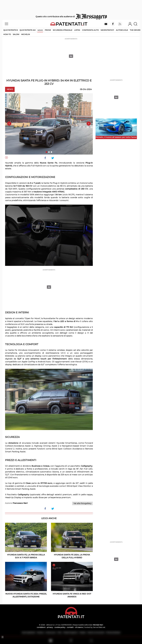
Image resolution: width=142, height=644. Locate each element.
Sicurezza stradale (63, 30)
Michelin (26, 34)
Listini (77, 30)
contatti (70, 627)
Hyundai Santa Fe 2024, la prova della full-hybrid (72, 556)
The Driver (135, 30)
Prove (48, 30)
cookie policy (60, 627)
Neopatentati (107, 30)
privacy (50, 627)
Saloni (16, 34)
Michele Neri (98, 625)
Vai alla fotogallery (82, 503)
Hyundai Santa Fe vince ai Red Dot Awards (72, 595)
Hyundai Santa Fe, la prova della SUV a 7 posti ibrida (26, 556)
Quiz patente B (10, 30)
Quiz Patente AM (28, 30)
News (40, 30)
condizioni (41, 627)
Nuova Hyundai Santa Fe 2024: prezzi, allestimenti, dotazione (26, 595)
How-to (7, 34)
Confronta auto (90, 30)
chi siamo (79, 627)
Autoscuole (122, 30)
